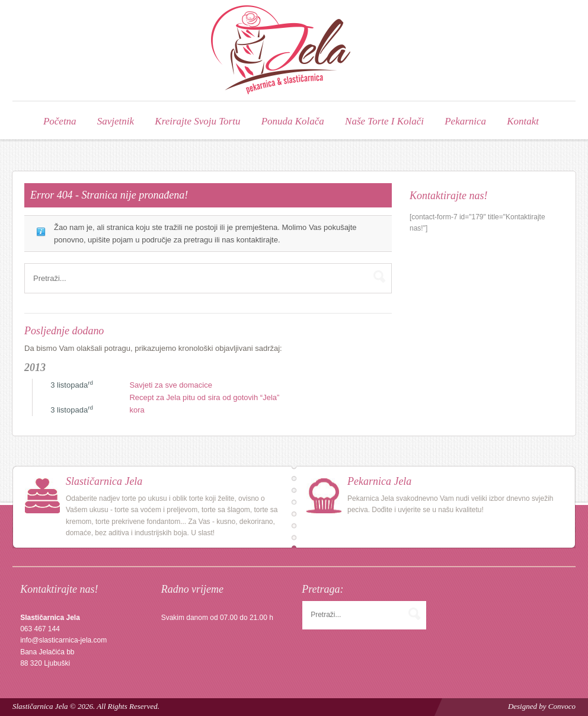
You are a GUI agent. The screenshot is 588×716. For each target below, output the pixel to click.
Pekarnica (465, 121)
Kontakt (523, 121)
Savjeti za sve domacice (170, 384)
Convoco (562, 706)
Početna (60, 121)
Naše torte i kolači (384, 121)
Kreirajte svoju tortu (197, 121)
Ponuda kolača (293, 121)
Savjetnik (116, 121)
